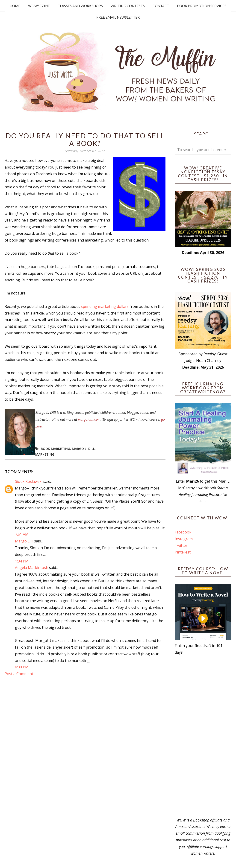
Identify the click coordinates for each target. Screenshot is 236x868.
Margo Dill (24, 541)
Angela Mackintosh (32, 568)
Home (15, 6)
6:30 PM (22, 667)
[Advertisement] (203, 736)
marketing (45, 454)
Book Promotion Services (202, 6)
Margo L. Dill (83, 449)
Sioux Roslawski (29, 481)
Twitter (181, 545)
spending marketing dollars (105, 306)
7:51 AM (22, 534)
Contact (161, 6)
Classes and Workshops (80, 6)
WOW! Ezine (39, 6)
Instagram (184, 539)
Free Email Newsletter (118, 17)
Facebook (183, 532)
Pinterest (183, 552)
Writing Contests (128, 6)
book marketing (55, 449)
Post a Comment (19, 674)
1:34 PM (22, 561)
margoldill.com (89, 419)
